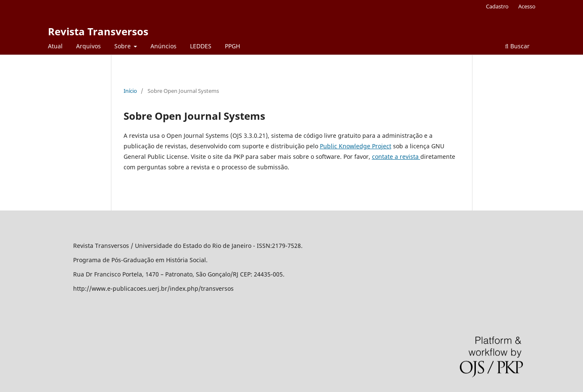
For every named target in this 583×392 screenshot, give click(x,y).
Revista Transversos (98, 31)
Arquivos (88, 46)
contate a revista (396, 157)
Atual (55, 46)
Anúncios (164, 46)
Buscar (517, 46)
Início (130, 91)
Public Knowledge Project (356, 146)
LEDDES (201, 46)
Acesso (527, 6)
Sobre (123, 46)
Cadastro (497, 6)
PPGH (232, 46)
